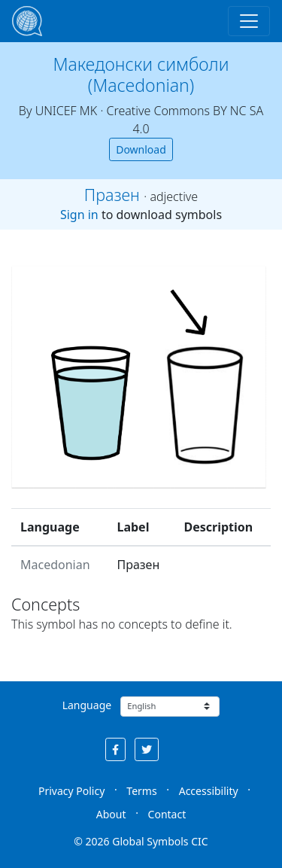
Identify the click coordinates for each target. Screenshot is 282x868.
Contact (167, 814)
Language (87, 705)
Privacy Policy (71, 791)
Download (141, 149)
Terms (141, 791)
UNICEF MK (67, 111)
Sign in (79, 215)
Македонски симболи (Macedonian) (141, 75)
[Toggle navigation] (249, 21)
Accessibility (209, 791)
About (111, 814)
